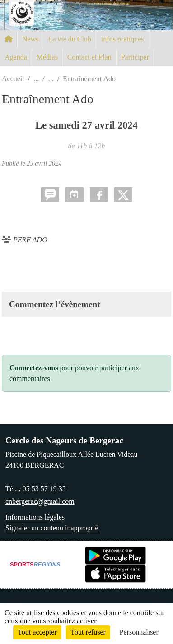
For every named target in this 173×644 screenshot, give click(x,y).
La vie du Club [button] (70, 39)
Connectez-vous (34, 368)
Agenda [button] (16, 57)
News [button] (30, 39)
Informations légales (35, 517)
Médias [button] (47, 57)
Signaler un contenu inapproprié (52, 528)
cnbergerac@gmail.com (40, 501)
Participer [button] (135, 57)
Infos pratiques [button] (122, 39)
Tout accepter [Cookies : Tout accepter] (37, 632)
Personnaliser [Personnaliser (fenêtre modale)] (139, 632)
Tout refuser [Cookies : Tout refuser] (88, 632)
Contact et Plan (89, 57)
